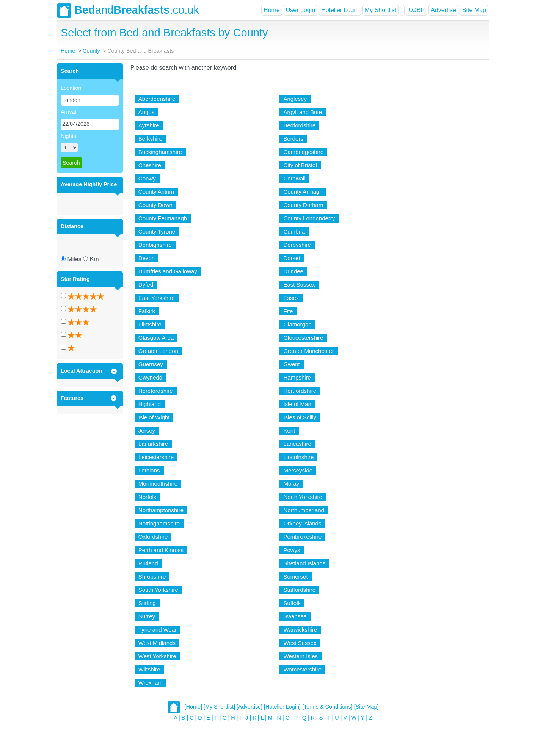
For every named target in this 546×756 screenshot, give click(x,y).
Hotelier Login (340, 10)
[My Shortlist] (219, 707)
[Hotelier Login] (282, 707)
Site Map (474, 10)
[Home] (193, 707)
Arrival (68, 112)
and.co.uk (128, 11)
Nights (68, 136)
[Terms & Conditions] (327, 707)
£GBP (417, 10)
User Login (300, 10)
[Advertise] (249, 707)
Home (272, 10)
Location (71, 88)
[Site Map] (366, 707)
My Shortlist (381, 10)
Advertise (443, 10)
